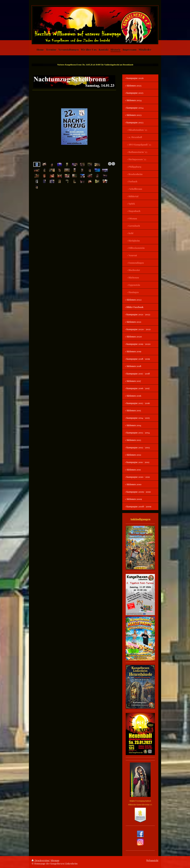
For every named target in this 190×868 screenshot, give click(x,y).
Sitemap (55, 860)
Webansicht (152, 860)
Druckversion (41, 860)
